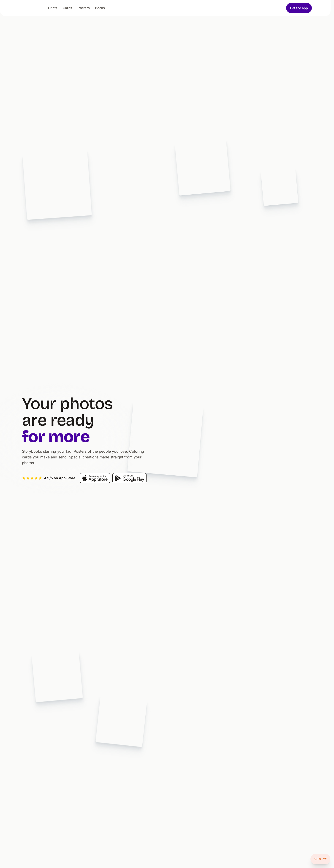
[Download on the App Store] (95, 478)
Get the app (299, 8)
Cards (67, 8)
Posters (84, 8)
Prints (53, 8)
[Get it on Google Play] (129, 478)
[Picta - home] (33, 9)
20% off (320, 859)
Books (100, 8)
